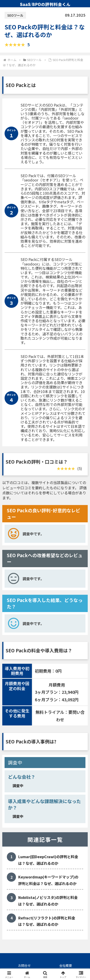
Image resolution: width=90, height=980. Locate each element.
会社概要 (66, 965)
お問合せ (24, 965)
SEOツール (15, 15)
